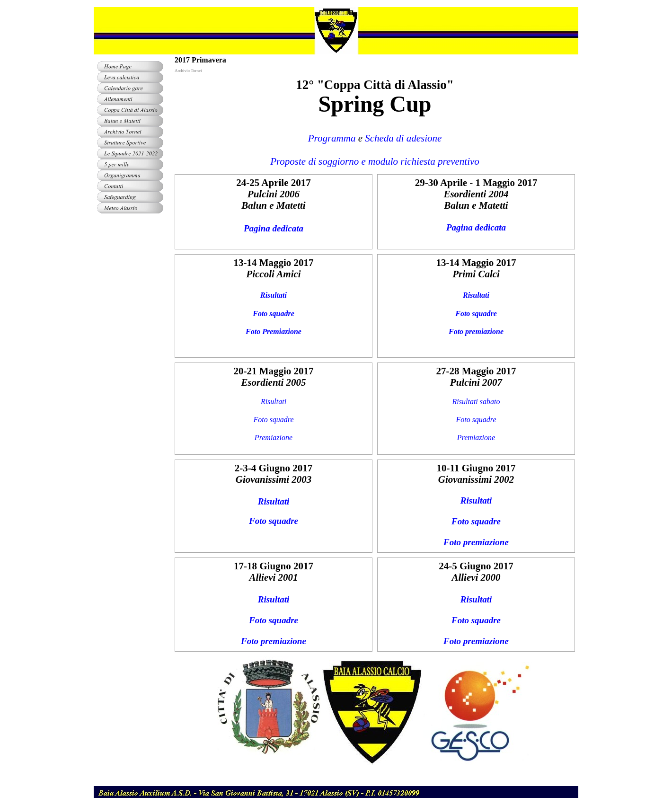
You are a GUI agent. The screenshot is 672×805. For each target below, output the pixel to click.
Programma (332, 138)
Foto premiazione (476, 332)
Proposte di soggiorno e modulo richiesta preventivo (375, 161)
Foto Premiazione (274, 332)
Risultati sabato (476, 402)
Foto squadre (274, 314)
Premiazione (274, 438)
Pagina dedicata (274, 228)
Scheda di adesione (403, 138)
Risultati (274, 295)
